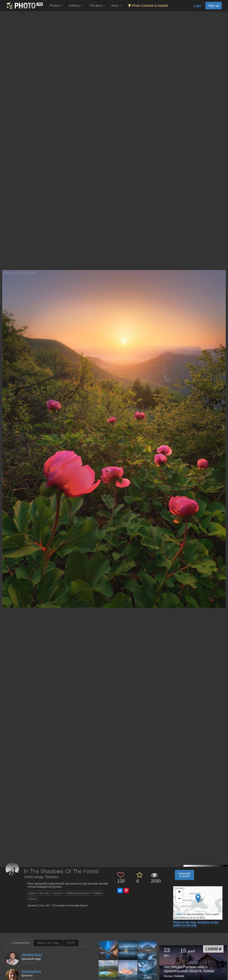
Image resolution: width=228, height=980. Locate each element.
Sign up (214, 6)
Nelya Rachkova (31, 971)
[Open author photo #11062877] (148, 950)
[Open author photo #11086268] (128, 950)
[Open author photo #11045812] (128, 970)
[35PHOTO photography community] (24, 6)
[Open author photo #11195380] (108, 950)
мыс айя (44, 893)
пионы (33, 899)
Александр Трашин (41, 877)
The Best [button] (97, 6)
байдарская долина (78, 893)
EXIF (71, 943)
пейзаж (97, 893)
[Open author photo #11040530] (148, 970)
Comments (20, 943)
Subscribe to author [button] (184, 875)
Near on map (48, 943)
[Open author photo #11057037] (108, 970)
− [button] (179, 899)
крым (32, 893)
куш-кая (58, 893)
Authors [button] (76, 6)
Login (197, 6)
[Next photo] (224, 427)
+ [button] (179, 892)
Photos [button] (56, 6)
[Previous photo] (4, 427)
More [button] (116, 6)
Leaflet (178, 914)
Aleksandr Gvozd (32, 955)
